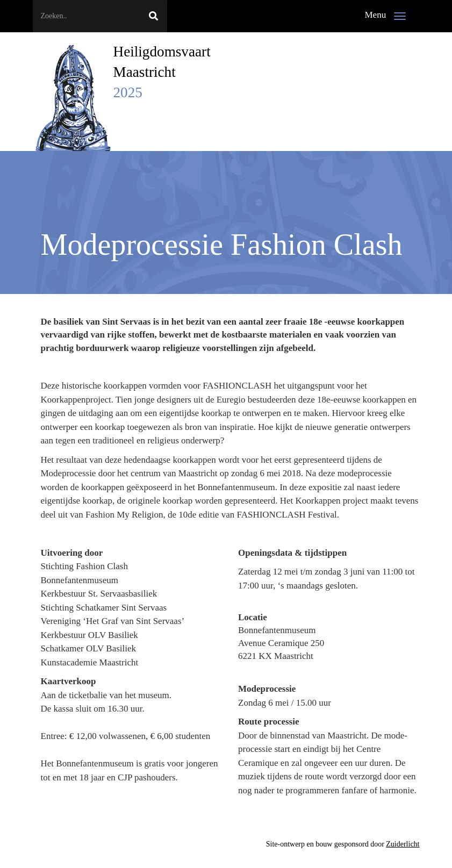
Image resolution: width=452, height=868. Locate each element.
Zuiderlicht (403, 844)
